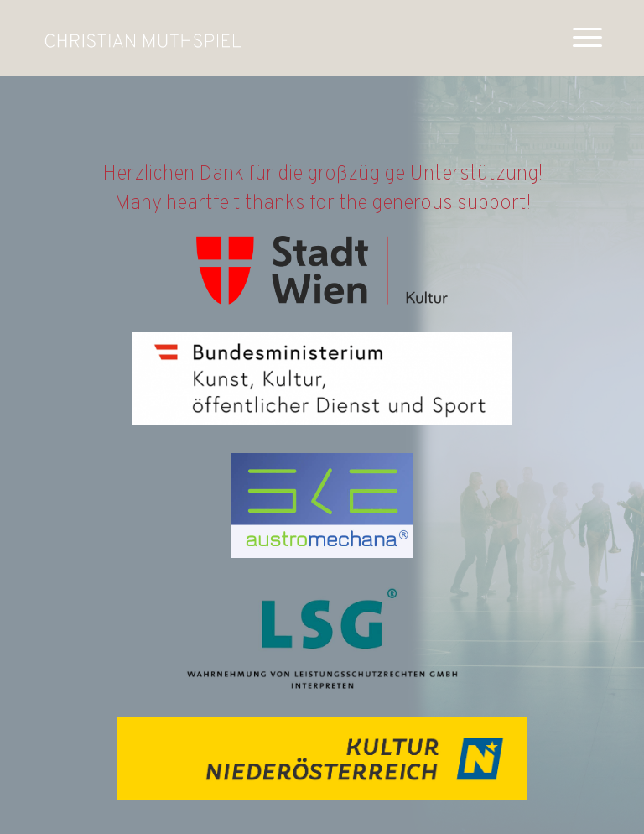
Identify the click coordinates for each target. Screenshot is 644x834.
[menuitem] (579, 38)
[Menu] (579, 38)
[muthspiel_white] (143, 38)
